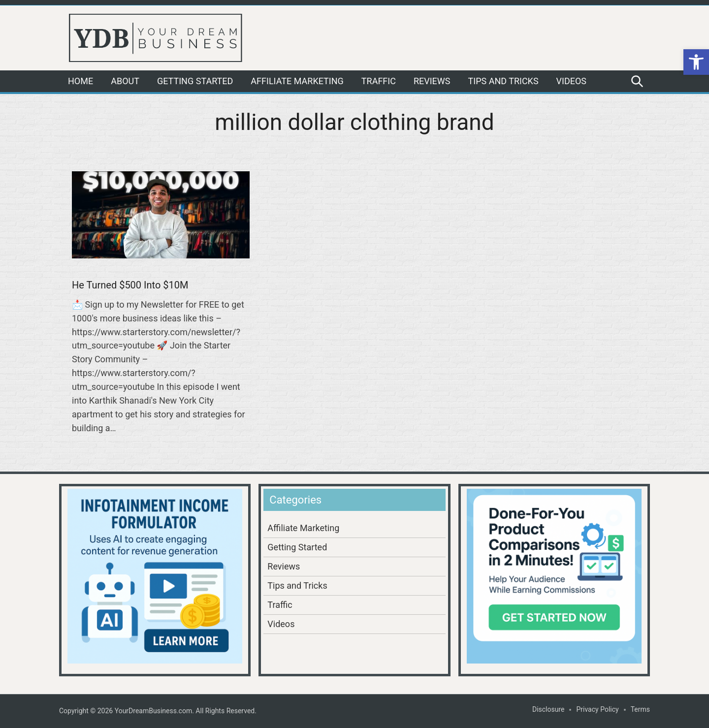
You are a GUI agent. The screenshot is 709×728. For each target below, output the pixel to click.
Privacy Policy (597, 709)
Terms (640, 709)
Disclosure (548, 709)
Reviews (432, 81)
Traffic (379, 81)
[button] (696, 62)
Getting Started (195, 81)
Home (81, 81)
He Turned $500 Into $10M (130, 285)
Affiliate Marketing (297, 81)
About (125, 81)
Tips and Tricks (503, 81)
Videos (571, 81)
